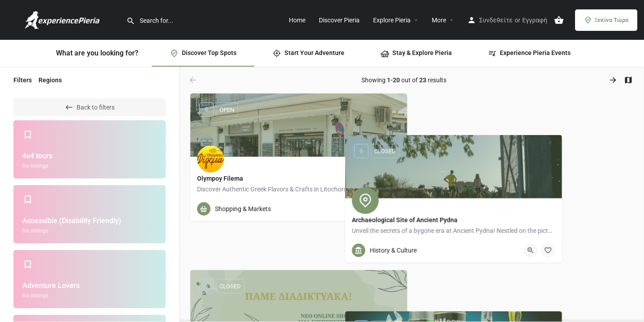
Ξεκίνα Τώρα (606, 20)
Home (297, 20)
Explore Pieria (392, 20)
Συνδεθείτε (496, 20)
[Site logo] (63, 19)
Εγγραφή (535, 20)
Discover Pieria (339, 20)
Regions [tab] (50, 80)
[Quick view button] (376, 209)
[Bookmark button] (393, 209)
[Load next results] (614, 80)
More (439, 20)
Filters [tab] (23, 80)
